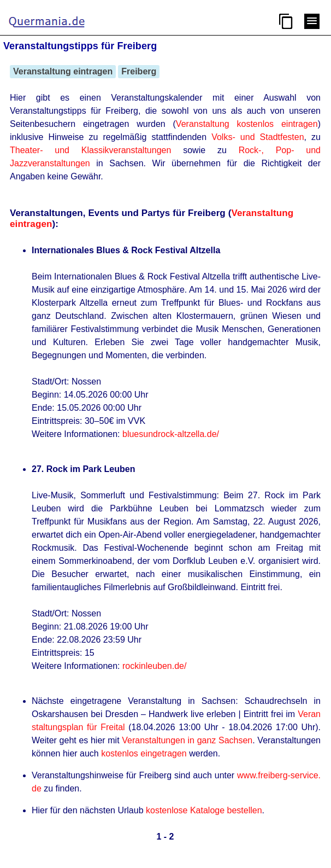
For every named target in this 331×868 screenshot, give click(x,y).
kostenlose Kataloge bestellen (204, 810)
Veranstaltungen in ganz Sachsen (187, 740)
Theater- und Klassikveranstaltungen (90, 150)
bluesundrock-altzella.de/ (171, 434)
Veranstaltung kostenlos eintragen (247, 124)
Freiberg (139, 71)
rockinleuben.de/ (154, 666)
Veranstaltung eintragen (63, 71)
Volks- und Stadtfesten (258, 137)
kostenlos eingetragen (144, 753)
